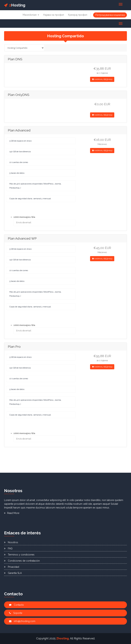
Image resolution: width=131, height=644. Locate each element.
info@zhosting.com (22, 621)
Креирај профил (78, 15)
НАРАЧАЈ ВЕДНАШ (102, 79)
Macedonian (31, 15)
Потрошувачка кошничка (110, 15)
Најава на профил (54, 15)
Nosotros (11, 542)
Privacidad (12, 567)
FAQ (8, 548)
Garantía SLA (13, 573)
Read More (12, 513)
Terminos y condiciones (19, 555)
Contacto (16, 605)
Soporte (16, 613)
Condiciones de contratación (22, 561)
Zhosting (63, 638)
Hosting (15, 5)
